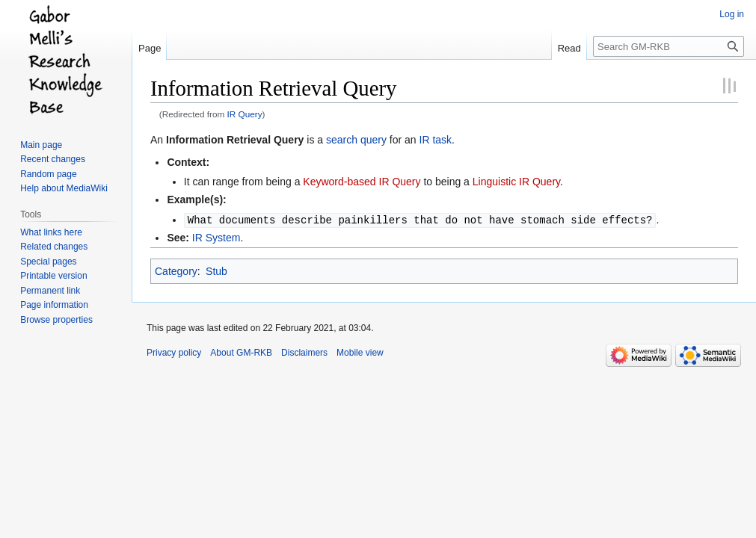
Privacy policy (174, 352)
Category (176, 270)
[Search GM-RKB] (669, 46)
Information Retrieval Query (235, 140)
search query (356, 140)
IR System (216, 237)
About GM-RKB (241, 352)
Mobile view (360, 352)
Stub (216, 270)
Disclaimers (304, 352)
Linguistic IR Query (516, 182)
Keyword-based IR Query (362, 182)
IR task (436, 140)
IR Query (245, 114)
